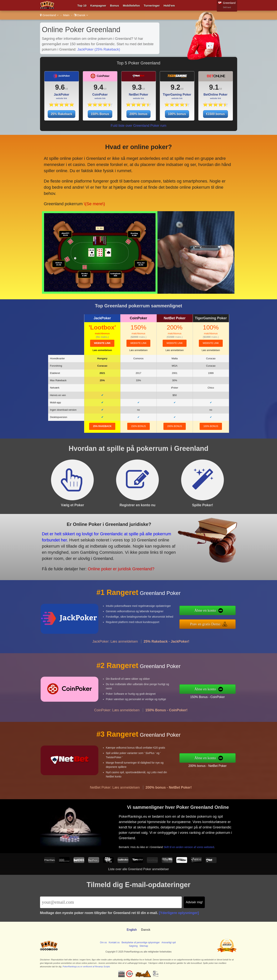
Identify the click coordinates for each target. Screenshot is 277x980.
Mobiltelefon (131, 5)
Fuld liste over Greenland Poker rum (138, 126)
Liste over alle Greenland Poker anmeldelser (139, 869)
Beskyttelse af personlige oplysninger (141, 942)
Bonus (115, 5)
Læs (102, 350)
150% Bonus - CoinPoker (223, 695)
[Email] (111, 902)
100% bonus (177, 114)
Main (66, 15)
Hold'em (169, 5)
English (132, 930)
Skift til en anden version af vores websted (200, 841)
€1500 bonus (215, 114)
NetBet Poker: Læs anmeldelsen (115, 802)
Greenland (49, 15)
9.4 (98, 87)
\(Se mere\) (93, 195)
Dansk (81, 15)
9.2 (175, 87)
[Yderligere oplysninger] (179, 913)
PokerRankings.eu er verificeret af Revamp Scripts (86, 967)
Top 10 (82, 5)
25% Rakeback (62, 114)
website (102, 343)
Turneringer (152, 5)
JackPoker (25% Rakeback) (99, 49)
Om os (103, 942)
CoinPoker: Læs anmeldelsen (117, 725)
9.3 (137, 87)
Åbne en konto (221, 612)
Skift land (227, 7)
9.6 (60, 87)
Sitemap (144, 946)
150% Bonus (100, 114)
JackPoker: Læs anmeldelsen (115, 656)
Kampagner (98, 5)
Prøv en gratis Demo (221, 622)
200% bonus (138, 114)
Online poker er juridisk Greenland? (102, 562)
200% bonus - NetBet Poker (223, 763)
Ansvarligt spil (169, 942)
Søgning (133, 946)
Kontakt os (114, 942)
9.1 (214, 87)
